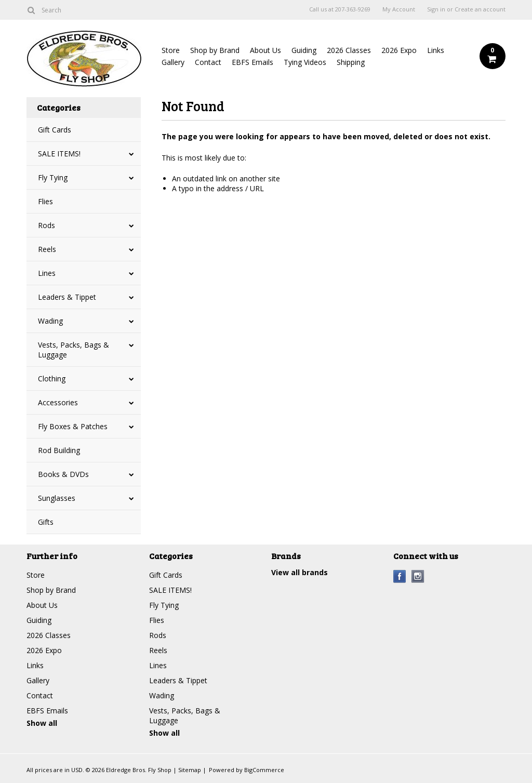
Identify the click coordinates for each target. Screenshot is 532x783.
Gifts (46, 522)
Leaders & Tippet (67, 297)
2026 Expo (399, 50)
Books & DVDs (63, 474)
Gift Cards (55, 130)
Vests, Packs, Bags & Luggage (74, 350)
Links (436, 50)
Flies (45, 201)
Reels (47, 249)
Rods (46, 225)
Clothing (52, 379)
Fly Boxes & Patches (73, 426)
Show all (42, 723)
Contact (208, 62)
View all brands (300, 572)
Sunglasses (57, 498)
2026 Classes (349, 50)
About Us (265, 50)
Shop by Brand (215, 50)
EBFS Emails (252, 62)
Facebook (400, 576)
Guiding (304, 50)
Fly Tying (53, 177)
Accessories (58, 402)
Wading (50, 321)
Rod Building (59, 450)
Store (171, 50)
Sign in (436, 9)
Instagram (418, 576)
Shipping (351, 62)
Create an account (480, 9)
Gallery (173, 62)
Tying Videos (305, 62)
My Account (399, 9)
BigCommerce (264, 770)
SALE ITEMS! (59, 154)
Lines (47, 273)
